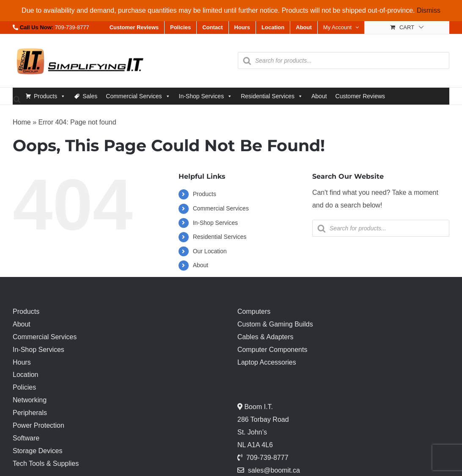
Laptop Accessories (267, 362)
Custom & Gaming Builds (275, 324)
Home (22, 122)
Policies (24, 387)
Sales (90, 96)
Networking (30, 400)
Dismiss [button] (429, 10)
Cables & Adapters (265, 337)
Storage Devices (37, 451)
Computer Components (272, 350)
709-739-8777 (72, 27)
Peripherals (30, 413)
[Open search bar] (17, 99)
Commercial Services (138, 96)
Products (50, 96)
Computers (254, 311)
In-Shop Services (206, 96)
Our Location (210, 251)
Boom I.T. (258, 407)
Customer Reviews (360, 96)
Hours (22, 362)
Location (26, 375)
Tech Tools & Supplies (46, 464)
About (319, 96)
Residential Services (272, 96)
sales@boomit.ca (274, 470)
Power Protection (38, 425)
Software (26, 438)
